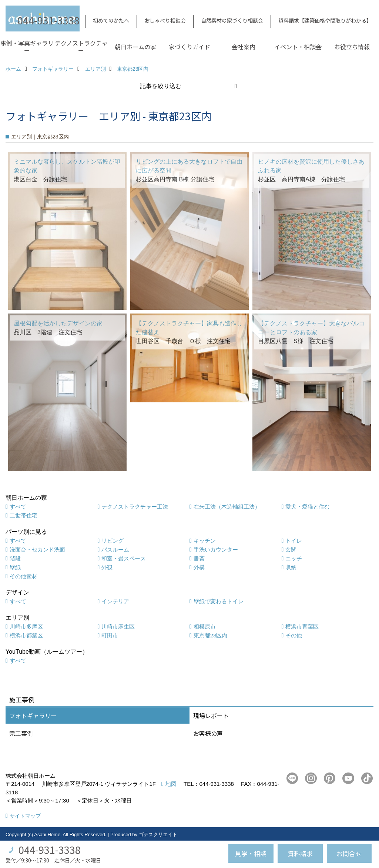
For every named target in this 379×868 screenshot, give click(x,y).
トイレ (294, 541)
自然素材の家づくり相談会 (232, 20)
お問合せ (349, 853)
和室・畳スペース (124, 558)
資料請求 (300, 853)
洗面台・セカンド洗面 (37, 549)
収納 (291, 567)
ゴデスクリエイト (158, 835)
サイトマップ (25, 816)
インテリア (115, 601)
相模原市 (205, 626)
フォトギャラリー (33, 715)
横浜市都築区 (26, 635)
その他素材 (24, 576)
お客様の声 (208, 733)
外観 (107, 567)
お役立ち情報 (352, 47)
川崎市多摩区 (26, 626)
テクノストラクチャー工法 (135, 507)
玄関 (291, 549)
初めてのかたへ (111, 20)
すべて (18, 507)
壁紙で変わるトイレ (219, 601)
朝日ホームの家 (135, 47)
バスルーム (115, 549)
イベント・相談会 (298, 47)
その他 (294, 635)
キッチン (205, 541)
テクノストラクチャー (81, 47)
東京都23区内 (211, 635)
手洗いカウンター (216, 549)
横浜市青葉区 (302, 626)
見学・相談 (251, 853)
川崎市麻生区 (118, 626)
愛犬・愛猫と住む (308, 507)
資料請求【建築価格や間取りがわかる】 (325, 20)
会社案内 (244, 47)
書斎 (199, 558)
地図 (171, 784)
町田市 (110, 635)
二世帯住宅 (24, 515)
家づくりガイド (189, 47)
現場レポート (211, 715)
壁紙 (15, 567)
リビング (113, 541)
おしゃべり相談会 (165, 20)
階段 (15, 558)
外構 (199, 567)
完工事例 (21, 733)
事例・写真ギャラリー (27, 47)
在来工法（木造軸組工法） (227, 507)
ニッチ (294, 558)
